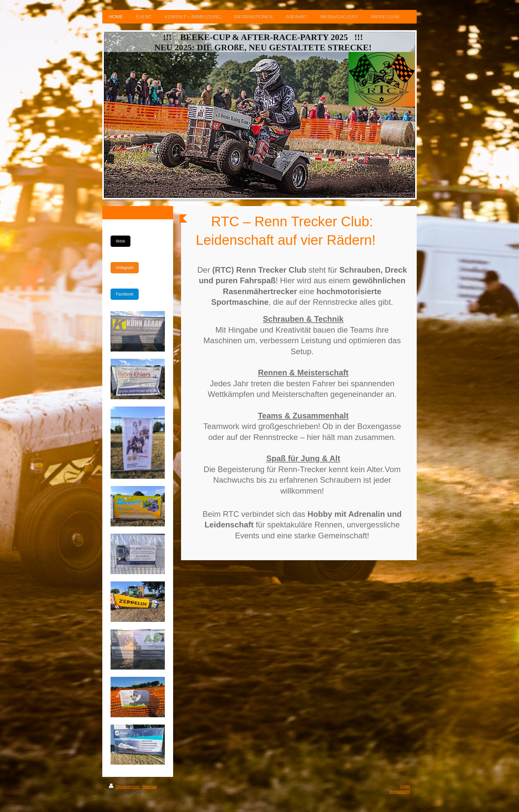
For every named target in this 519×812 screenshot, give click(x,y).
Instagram (125, 268)
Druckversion (125, 787)
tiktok (120, 241)
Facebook (125, 294)
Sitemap (150, 787)
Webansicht (400, 792)
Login (405, 786)
